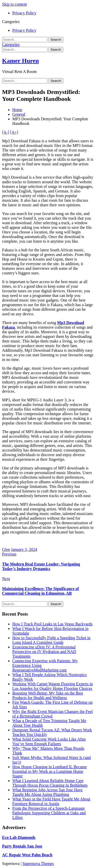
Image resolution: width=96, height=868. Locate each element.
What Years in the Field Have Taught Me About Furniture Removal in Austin (51, 801)
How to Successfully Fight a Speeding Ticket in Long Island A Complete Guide (51, 640)
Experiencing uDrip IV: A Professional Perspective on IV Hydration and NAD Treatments (44, 652)
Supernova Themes (38, 864)
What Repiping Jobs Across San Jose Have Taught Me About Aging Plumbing (47, 792)
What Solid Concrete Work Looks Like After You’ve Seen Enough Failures (49, 741)
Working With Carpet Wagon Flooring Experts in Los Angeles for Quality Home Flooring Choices (52, 686)
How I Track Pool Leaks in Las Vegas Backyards (52, 624)
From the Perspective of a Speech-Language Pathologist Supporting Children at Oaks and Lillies (49, 813)
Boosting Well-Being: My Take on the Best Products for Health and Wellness (48, 695)
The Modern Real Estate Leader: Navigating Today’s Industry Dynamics (41, 566)
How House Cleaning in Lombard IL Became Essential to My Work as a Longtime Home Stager (50, 771)
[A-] (6, 132)
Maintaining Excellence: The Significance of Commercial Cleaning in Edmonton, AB (40, 591)
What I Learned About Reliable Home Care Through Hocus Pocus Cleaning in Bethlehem (50, 783)
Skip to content (14, 4)
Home (17, 110)
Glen (6, 549)
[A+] (14, 132)
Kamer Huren (20, 61)
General (19, 114)
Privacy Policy (24, 13)
